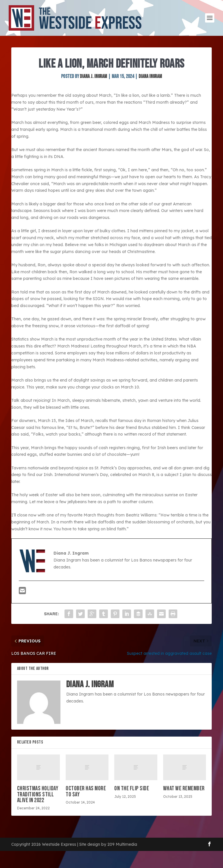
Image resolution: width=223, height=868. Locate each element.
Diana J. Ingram (93, 76)
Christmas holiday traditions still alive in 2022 (38, 794)
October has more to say (86, 791)
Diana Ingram (150, 76)
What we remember (184, 788)
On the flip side (132, 788)
